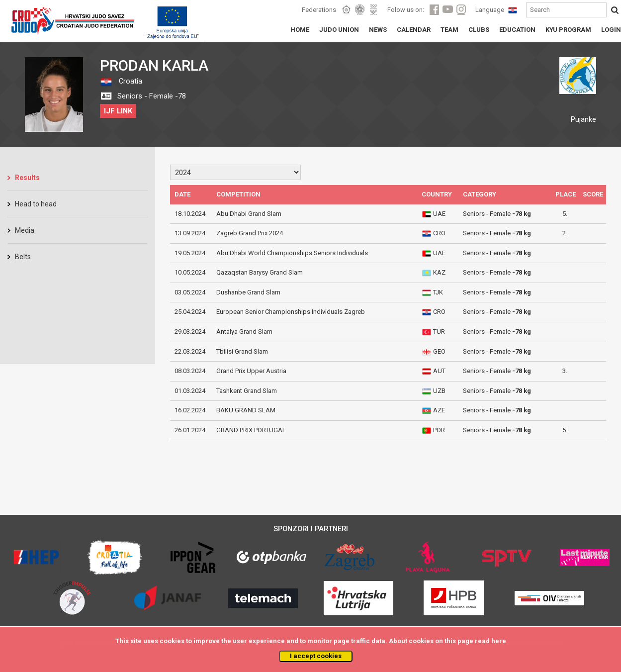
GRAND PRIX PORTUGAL (251, 430)
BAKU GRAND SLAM (246, 410)
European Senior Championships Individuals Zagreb (291, 312)
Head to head (36, 204)
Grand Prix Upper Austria (251, 371)
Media (25, 230)
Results (27, 178)
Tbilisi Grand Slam (242, 351)
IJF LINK (118, 111)
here (499, 641)
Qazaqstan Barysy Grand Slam (260, 272)
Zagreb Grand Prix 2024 (250, 233)
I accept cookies (316, 656)
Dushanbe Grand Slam (248, 292)
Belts (23, 257)
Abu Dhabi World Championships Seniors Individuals (292, 253)
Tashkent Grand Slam (247, 391)
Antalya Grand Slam (244, 332)
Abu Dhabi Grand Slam (249, 214)
